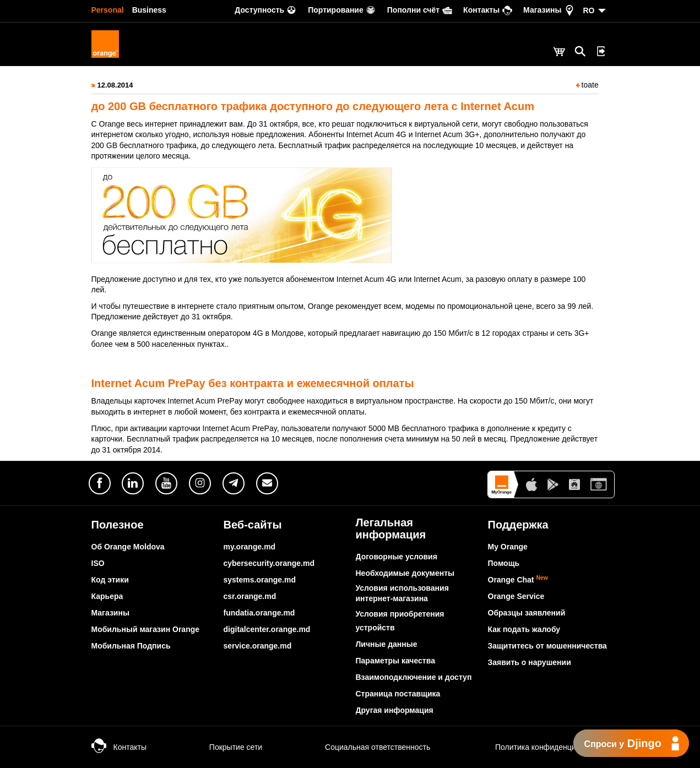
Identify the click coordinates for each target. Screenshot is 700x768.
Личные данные (387, 644)
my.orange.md (250, 547)
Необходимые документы (405, 573)
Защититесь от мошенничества (547, 646)
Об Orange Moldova (128, 547)
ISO (98, 563)
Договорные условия (397, 557)
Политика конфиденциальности (540, 747)
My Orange (508, 547)
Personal (108, 10)
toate (587, 85)
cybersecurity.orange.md (269, 563)
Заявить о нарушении (530, 662)
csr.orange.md (250, 596)
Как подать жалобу (524, 629)
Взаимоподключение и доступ (414, 677)
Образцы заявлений (527, 613)
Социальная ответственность (367, 747)
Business (149, 10)
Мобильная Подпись (131, 646)
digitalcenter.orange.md (267, 629)
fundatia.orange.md (259, 613)
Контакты (119, 747)
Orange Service (516, 596)
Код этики (110, 580)
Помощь (504, 563)
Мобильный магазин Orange (146, 629)
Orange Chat (518, 580)
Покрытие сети (225, 747)
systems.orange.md (260, 580)
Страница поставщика (398, 694)
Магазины (110, 613)
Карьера (107, 596)
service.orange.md (258, 646)
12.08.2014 (115, 85)
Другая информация (395, 710)
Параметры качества (395, 661)
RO (589, 10)
